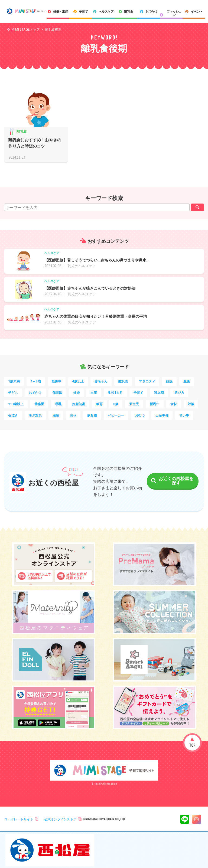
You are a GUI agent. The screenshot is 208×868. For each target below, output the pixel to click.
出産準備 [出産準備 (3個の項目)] (162, 415)
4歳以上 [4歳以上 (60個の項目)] (78, 381)
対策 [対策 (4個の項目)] (191, 404)
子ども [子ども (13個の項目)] (13, 393)
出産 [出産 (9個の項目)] (94, 393)
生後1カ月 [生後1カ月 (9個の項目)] (115, 393)
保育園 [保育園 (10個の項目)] (57, 393)
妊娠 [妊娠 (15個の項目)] (169, 381)
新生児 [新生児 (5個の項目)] (134, 404)
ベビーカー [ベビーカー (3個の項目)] (116, 415)
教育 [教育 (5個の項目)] (99, 404)
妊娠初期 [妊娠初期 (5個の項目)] (79, 404)
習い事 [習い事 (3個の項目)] (184, 415)
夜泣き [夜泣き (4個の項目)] (13, 415)
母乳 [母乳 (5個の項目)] (58, 404)
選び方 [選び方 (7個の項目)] (179, 393)
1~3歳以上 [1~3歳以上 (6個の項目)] (16, 404)
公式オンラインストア (60, 819)
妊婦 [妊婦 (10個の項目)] (76, 393)
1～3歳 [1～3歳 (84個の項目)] (36, 381)
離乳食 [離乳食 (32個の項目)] (123, 381)
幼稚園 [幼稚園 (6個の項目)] (39, 404)
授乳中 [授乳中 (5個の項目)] (155, 404)
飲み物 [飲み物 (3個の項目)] (92, 415)
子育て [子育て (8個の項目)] (138, 393)
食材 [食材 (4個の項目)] (174, 404)
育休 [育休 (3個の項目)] (73, 415)
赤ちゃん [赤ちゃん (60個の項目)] (101, 381)
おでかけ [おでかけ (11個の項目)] (35, 393)
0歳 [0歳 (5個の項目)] (116, 404)
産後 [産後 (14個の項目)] (187, 381)
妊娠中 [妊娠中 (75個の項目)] (57, 381)
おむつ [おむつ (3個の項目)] (140, 415)
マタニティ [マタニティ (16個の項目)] (147, 381)
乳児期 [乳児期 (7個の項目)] (159, 393)
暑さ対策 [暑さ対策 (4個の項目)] (35, 415)
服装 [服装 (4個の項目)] (56, 415)
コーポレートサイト (19, 819)
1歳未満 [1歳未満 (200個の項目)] (14, 381)
